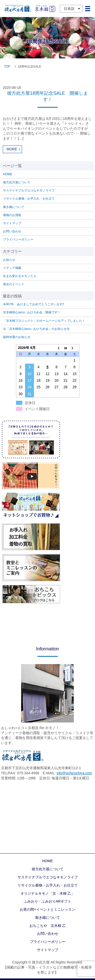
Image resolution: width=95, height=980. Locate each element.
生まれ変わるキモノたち (20, 276)
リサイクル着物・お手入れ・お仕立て (29, 199)
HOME (8, 174)
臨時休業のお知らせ (17, 337)
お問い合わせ (12, 231)
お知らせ (9, 260)
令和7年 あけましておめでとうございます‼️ (34, 304)
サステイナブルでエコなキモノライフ (29, 190)
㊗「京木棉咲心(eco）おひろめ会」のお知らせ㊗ (36, 329)
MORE (12, 149)
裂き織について (14, 207)
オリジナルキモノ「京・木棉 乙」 (48, 893)
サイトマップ (12, 223)
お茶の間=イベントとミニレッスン (47, 909)
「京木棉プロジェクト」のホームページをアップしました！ (44, 321)
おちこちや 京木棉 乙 (48, 926)
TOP (7, 67)
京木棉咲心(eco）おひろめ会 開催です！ (32, 312)
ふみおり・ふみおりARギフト (48, 901)
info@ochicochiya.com (74, 773)
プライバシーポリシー (18, 239)
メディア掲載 (12, 268)
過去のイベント (14, 284)
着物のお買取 (12, 215)
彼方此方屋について (17, 182)
